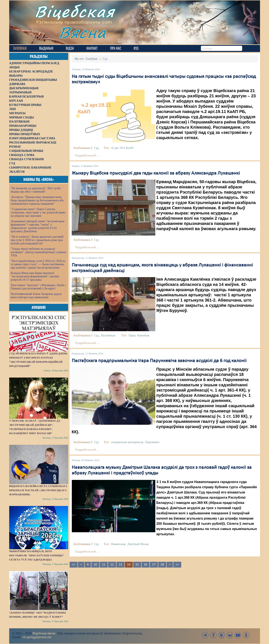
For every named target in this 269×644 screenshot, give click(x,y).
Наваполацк (118, 544)
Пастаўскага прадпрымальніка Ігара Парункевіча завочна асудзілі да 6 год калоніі (159, 361)
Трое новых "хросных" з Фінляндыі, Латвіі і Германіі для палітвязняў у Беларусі (38, 287)
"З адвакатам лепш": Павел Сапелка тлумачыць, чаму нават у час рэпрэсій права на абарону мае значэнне (38, 212)
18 (162, 565)
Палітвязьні (108, 335)
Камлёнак (143, 335)
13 (120, 565)
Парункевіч (152, 442)
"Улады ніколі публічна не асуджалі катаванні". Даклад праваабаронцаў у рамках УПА (39, 252)
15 (137, 565)
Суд (96, 148)
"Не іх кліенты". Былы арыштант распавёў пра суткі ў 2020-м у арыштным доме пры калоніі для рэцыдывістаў (37, 240)
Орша (132, 335)
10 (95, 565)
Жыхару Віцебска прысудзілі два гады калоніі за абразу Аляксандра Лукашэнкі (156, 173)
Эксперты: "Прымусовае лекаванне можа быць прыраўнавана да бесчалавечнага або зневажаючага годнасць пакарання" (37, 200)
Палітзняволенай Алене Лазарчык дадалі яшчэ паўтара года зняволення (36, 296)
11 (104, 565)
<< (74, 565)
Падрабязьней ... (87, 156)
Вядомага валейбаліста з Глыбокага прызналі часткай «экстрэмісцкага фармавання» (38, 490)
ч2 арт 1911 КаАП (122, 148)
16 (145, 565)
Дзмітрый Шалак (138, 544)
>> (177, 565)
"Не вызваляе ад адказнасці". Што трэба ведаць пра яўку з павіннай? (36, 190)
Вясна (82, 32)
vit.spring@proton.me (37, 637)
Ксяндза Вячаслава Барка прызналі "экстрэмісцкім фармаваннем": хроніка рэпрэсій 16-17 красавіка (35, 276)
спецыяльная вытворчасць (127, 442)
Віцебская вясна (44, 633)
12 (112, 565)
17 (154, 565)
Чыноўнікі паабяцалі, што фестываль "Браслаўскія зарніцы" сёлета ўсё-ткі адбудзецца (37, 555)
